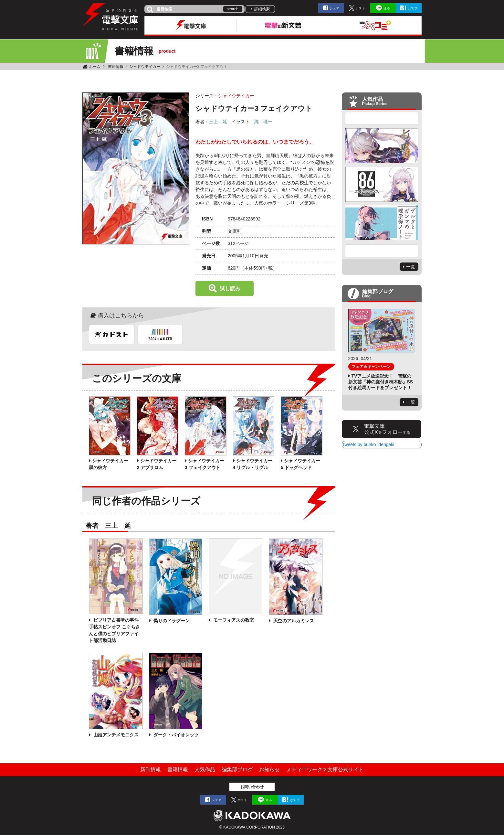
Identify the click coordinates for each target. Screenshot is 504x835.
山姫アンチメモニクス (115, 735)
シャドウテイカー (145, 67)
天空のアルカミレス (293, 621)
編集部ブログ (237, 770)
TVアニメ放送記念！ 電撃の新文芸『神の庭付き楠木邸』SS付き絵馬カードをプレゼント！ (381, 382)
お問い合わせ (252, 787)
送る (387, 8)
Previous (382, 118)
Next (382, 251)
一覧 (411, 267)
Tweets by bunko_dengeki (368, 444)
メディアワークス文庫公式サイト (325, 770)
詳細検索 (262, 9)
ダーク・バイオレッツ (175, 735)
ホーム (95, 67)
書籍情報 (116, 67)
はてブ (413, 8)
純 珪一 (263, 122)
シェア (334, 8)
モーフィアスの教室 (233, 620)
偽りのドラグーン (171, 621)
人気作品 (205, 770)
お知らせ (269, 770)
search (233, 9)
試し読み (230, 289)
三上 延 (218, 122)
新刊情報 (151, 770)
